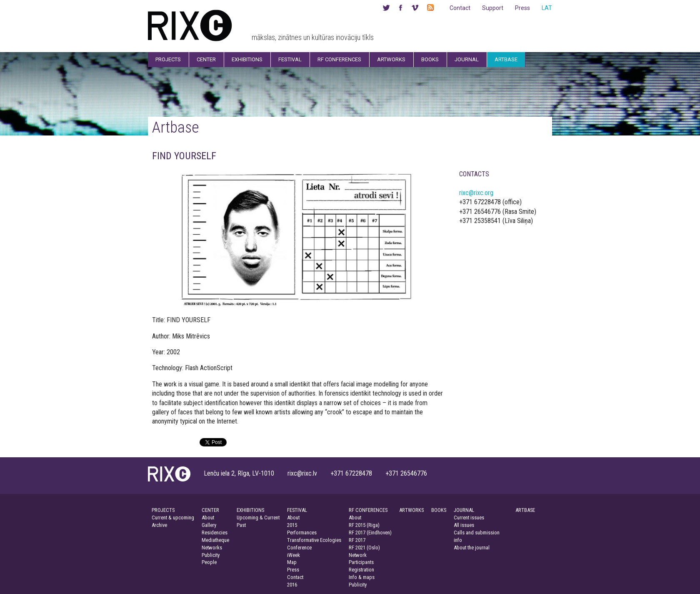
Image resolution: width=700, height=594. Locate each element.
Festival (290, 59)
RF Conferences (339, 59)
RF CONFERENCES (368, 510)
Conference (299, 548)
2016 (292, 585)
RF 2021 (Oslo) (364, 548)
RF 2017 (357, 540)
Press (522, 8)
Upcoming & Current (258, 518)
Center (206, 59)
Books (430, 59)
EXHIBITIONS (250, 510)
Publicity (211, 555)
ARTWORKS (411, 510)
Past (241, 525)
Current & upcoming (173, 518)
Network (358, 555)
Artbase (506, 59)
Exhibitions (247, 59)
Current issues (469, 518)
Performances (302, 533)
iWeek (294, 555)
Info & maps (362, 577)
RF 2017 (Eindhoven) (370, 533)
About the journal (472, 548)
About (208, 518)
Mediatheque (215, 540)
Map (292, 562)
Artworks (391, 59)
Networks (212, 548)
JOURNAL (464, 510)
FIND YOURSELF (184, 156)
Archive (159, 525)
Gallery (209, 525)
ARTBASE (525, 510)
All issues (464, 525)
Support (493, 8)
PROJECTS (163, 510)
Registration (361, 570)
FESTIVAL (297, 510)
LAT (547, 8)
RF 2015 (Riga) (364, 525)
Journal (467, 59)
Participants (361, 562)
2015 (292, 525)
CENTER (210, 510)
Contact (460, 8)
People (209, 562)
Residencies (215, 533)
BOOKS (439, 510)
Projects (168, 59)
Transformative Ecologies (314, 540)
